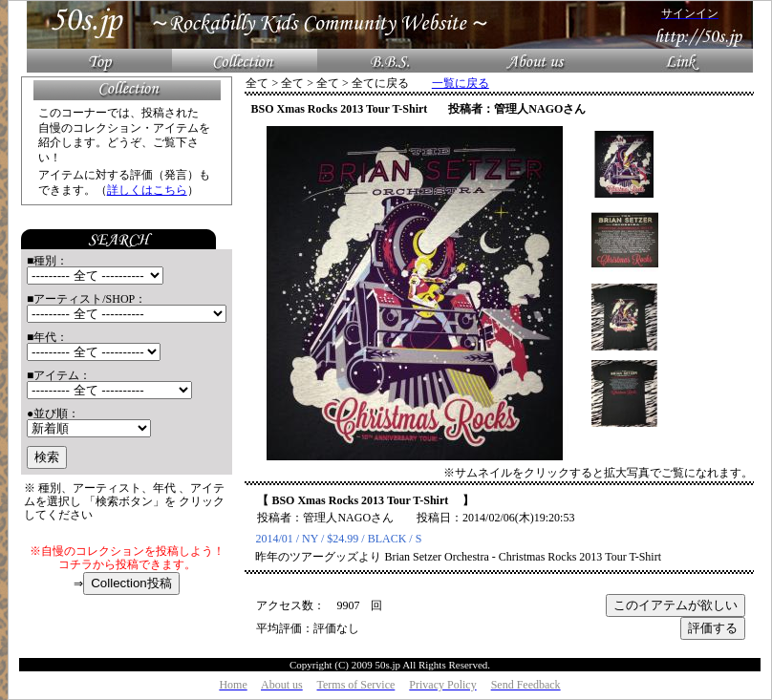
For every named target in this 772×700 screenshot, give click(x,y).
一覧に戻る (461, 83)
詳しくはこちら (147, 190)
